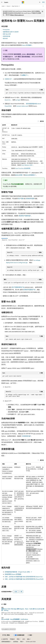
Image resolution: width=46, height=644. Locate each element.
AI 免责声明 (5, 639)
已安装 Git (8, 79)
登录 (43, 2)
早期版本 (12, 639)
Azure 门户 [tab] (22, 240)
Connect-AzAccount (22, 106)
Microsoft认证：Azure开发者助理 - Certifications (15, 619)
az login (18, 100)
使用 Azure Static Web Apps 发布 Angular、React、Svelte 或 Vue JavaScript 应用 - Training (23, 610)
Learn (3, 6)
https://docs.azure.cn (17, 15)
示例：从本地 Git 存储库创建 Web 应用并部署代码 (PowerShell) (24, 579)
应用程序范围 (30, 198)
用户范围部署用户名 (18, 287)
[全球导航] (2, 2)
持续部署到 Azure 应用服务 (13, 574)
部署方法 (7, 57)
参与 (24, 639)
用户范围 (21, 198)
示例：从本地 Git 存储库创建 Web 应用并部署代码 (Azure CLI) (24, 577)
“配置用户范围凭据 (25, 216)
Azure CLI (8, 100)
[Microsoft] (23, 2)
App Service (15, 6)
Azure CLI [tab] (5, 240)
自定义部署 (19, 175)
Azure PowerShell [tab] (13, 240)
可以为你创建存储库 (17, 184)
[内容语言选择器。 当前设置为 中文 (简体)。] (6, 635)
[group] (25, 93)
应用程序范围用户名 (29, 290)
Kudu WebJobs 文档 (27, 165)
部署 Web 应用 (7, 34)
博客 (18, 639)
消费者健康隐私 (6, 642)
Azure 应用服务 (27, 45)
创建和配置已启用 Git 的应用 (11, 32)
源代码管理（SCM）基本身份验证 (24, 54)
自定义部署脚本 (30, 175)
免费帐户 (24, 75)
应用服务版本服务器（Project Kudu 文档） (18, 572)
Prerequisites (6, 30)
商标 (21, 642)
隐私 (28, 639)
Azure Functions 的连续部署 (23, 168)
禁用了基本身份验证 (24, 57)
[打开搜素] (40, 2)
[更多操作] (43, 6)
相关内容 (5, 38)
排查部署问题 (6, 36)
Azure (8, 6)
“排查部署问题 (26, 436)
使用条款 (16, 642)
